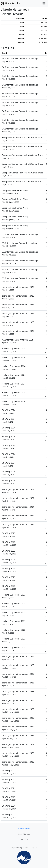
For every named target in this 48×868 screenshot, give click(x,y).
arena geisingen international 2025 (18, 288)
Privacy (27, 834)
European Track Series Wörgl (15, 192)
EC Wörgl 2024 (9, 412)
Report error (24, 829)
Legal (20, 834)
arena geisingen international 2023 (18, 658)
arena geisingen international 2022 (18, 711)
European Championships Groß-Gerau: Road (22, 139)
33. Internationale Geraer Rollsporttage (20, 236)
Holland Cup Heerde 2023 (14, 596)
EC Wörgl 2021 (9, 772)
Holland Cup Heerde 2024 (14, 350)
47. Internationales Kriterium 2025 (18, 341)
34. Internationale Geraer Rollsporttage (20, 60)
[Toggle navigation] (44, 3)
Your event (24, 839)
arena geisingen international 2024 (18, 491)
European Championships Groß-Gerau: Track (22, 157)
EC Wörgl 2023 (9, 535)
